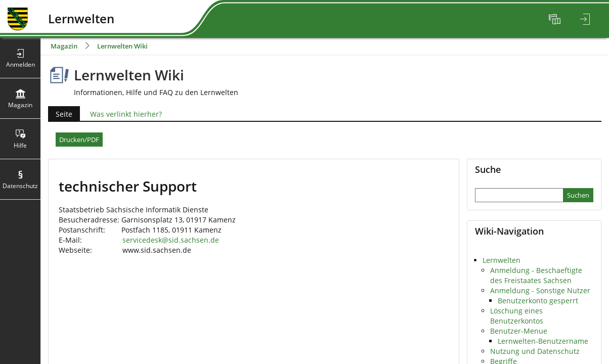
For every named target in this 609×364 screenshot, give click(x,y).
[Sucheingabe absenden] (578, 195)
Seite (60, 114)
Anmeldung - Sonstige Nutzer (540, 290)
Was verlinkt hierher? (126, 114)
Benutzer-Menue (519, 331)
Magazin (64, 46)
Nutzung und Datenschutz (535, 351)
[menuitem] (556, 19)
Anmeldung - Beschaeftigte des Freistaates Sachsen (536, 275)
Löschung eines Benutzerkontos (517, 316)
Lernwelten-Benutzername (543, 341)
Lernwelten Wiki (122, 46)
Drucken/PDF (79, 140)
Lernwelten (502, 260)
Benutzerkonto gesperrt (538, 301)
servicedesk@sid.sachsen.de (171, 240)
